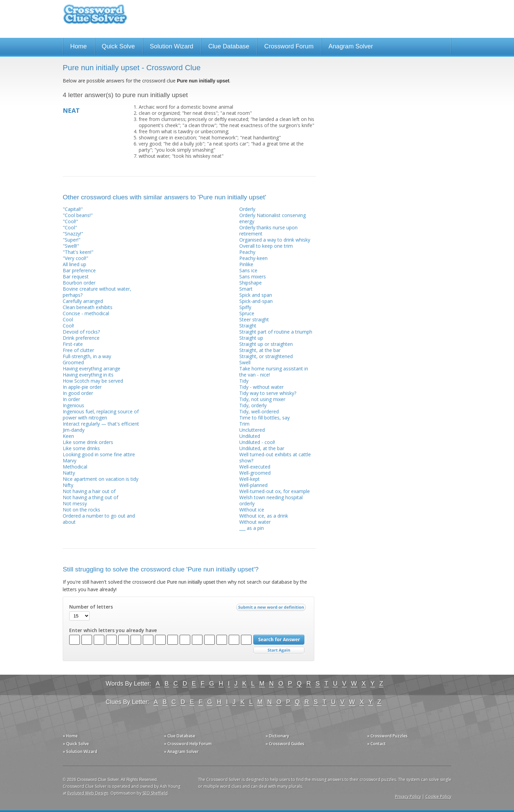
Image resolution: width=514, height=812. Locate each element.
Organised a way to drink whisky (275, 240)
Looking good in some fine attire (99, 454)
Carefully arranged (83, 301)
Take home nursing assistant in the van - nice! (274, 372)
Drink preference (81, 338)
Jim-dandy (74, 430)
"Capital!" (73, 209)
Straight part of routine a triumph (276, 332)
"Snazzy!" (73, 234)
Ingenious (73, 405)
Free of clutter (78, 350)
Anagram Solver (351, 46)
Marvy (70, 461)
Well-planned (253, 485)
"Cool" (70, 227)
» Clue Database (180, 736)
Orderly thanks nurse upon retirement (268, 231)
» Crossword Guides (285, 744)
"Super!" (72, 240)
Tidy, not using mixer (262, 399)
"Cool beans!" (78, 215)
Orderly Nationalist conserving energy (273, 218)
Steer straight (254, 319)
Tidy (244, 381)
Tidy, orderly (253, 405)
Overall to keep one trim (266, 246)
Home (79, 46)
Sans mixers (253, 277)
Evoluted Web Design (88, 793)
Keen (68, 436)
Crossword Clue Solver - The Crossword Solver (95, 17)
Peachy (247, 252)
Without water (255, 522)
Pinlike (246, 264)
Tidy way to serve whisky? (268, 393)
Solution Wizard (172, 46)
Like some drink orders (88, 442)
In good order (78, 393)
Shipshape (251, 283)
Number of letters (91, 607)
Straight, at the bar (260, 350)
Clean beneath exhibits (88, 307)
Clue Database (229, 46)
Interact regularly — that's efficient (101, 424)
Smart (246, 289)
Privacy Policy (408, 796)
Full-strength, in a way (87, 356)
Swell (245, 362)
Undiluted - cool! (257, 442)
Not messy (75, 503)
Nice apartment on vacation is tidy (101, 479)
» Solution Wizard (80, 752)
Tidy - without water (261, 387)
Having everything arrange (92, 369)
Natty (69, 473)
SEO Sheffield (155, 793)
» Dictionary (277, 736)
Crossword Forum (289, 46)
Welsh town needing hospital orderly (271, 500)
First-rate (73, 344)
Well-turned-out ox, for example (275, 491)
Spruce (247, 313)
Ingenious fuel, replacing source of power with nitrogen (101, 415)
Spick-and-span (256, 301)
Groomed (73, 362)
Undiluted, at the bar (262, 448)
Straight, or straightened (266, 356)
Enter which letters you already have (113, 630)
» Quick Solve (76, 744)
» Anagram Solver (181, 752)
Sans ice (248, 270)
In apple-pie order (82, 387)
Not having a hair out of (89, 491)
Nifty (68, 485)
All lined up (74, 264)
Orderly (247, 209)
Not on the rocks (81, 510)
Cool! (68, 326)
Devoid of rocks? (81, 332)
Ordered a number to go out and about (99, 519)
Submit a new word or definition (272, 609)
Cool (68, 319)
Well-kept (250, 479)
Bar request (76, 277)
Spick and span (256, 295)
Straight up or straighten (266, 344)
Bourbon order (79, 283)
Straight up (251, 338)
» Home (70, 736)
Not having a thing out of (90, 497)
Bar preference (79, 270)
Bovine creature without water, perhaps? (97, 292)
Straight (248, 326)
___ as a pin (252, 528)
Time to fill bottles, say (264, 418)
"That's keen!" (78, 252)
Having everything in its (88, 375)
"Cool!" (70, 221)
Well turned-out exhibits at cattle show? (275, 457)
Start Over (279, 650)
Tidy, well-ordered (259, 411)
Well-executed (255, 467)
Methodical (75, 467)
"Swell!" (71, 246)
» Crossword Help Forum (188, 744)
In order (71, 399)
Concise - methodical (86, 313)
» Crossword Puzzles (387, 736)
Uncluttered (252, 430)
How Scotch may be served (93, 381)
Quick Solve (118, 46)
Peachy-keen (253, 258)
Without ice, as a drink (264, 516)
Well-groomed (255, 473)
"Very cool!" (75, 258)
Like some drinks (81, 448)
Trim (244, 424)
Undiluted (250, 436)
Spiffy (245, 307)
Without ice (252, 510)
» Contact (376, 744)
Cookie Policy (438, 796)
